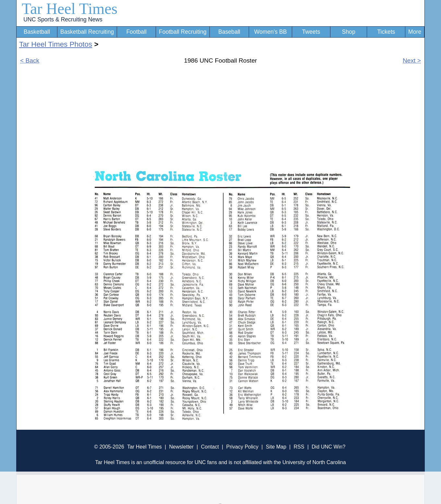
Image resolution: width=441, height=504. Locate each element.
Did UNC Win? (328, 447)
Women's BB (271, 32)
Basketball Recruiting (87, 32)
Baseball (229, 32)
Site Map (276, 447)
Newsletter (181, 447)
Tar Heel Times (70, 9)
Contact (210, 447)
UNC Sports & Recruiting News (63, 19)
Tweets (311, 32)
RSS (299, 447)
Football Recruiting (183, 32)
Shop (349, 32)
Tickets (386, 32)
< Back (30, 60)
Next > (412, 60)
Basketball (37, 32)
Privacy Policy (242, 447)
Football (136, 32)
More (415, 32)
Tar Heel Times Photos (56, 44)
